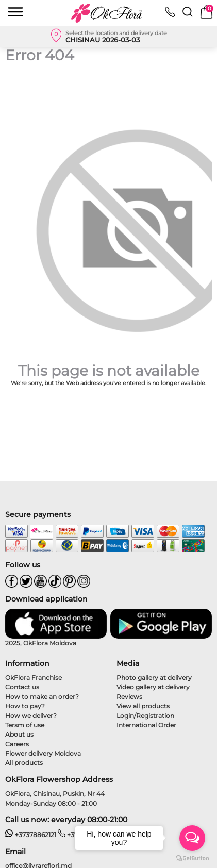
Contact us (22, 687)
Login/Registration (145, 716)
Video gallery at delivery (153, 687)
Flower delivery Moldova (43, 753)
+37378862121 (31, 835)
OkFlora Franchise (34, 678)
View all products (143, 706)
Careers (17, 744)
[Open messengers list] (192, 838)
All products (24, 763)
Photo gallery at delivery (154, 678)
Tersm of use (25, 725)
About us (19, 734)
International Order (146, 725)
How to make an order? (42, 697)
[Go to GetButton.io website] (192, 858)
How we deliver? (31, 716)
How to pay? (25, 706)
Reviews (129, 697)
